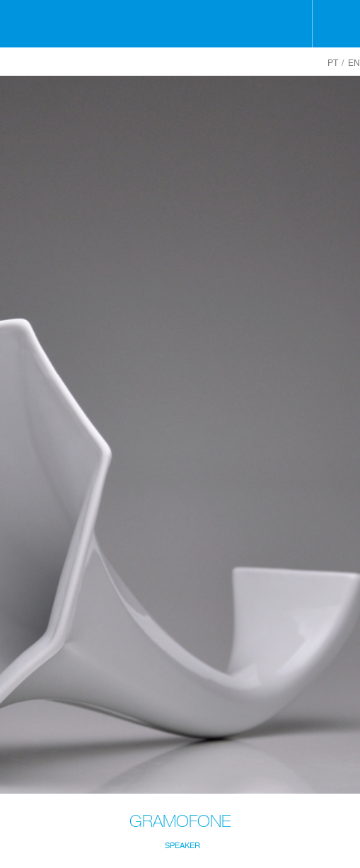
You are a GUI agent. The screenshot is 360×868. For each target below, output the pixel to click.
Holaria (180, 24)
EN (354, 63)
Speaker (182, 846)
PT (333, 63)
